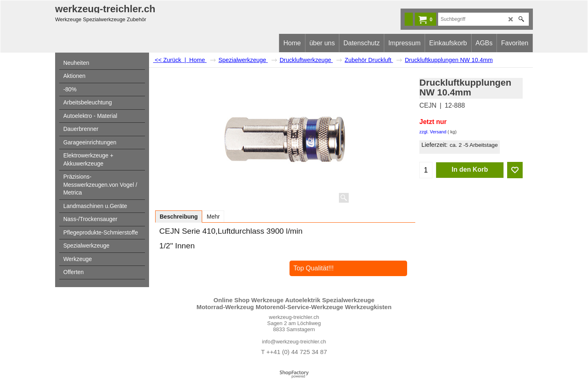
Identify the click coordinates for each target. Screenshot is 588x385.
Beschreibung (179, 217)
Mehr (213, 217)
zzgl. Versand (433, 132)
